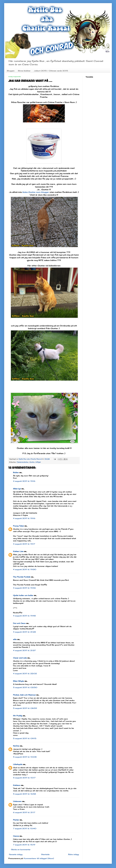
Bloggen (11, 71)
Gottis (32, 462)
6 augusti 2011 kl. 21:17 (24, 812)
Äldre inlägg (73, 854)
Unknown (17, 801)
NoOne (16, 746)
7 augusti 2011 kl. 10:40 (25, 828)
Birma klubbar (24, 71)
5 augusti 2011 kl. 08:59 (25, 708)
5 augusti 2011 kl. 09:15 (25, 738)
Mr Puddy (18, 716)
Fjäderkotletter (23, 462)
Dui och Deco (19, 623)
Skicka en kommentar (21, 850)
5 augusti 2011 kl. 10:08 (25, 757)
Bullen (16, 472)
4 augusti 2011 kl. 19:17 (24, 544)
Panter (16, 820)
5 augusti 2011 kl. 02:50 (25, 687)
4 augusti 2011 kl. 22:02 (25, 674)
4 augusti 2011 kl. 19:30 (25, 569)
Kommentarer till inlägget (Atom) (39, 858)
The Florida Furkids (22, 577)
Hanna (16, 836)
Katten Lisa (18, 551)
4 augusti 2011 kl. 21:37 (24, 650)
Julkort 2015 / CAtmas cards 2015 (51, 71)
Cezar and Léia (20, 658)
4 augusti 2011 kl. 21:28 (24, 632)
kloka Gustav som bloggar (36, 192)
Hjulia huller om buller (23, 595)
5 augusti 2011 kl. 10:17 (24, 778)
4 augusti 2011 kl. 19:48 (24, 616)
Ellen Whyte (18, 681)
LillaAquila (18, 764)
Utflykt (38, 462)
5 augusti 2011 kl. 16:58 (25, 794)
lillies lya (17, 489)
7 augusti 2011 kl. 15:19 (24, 845)
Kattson (17, 785)
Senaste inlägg (16, 854)
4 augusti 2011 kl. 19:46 (24, 588)
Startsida (45, 854)
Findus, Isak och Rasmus (24, 695)
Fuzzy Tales (18, 526)
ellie (15, 639)
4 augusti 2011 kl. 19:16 (24, 481)
